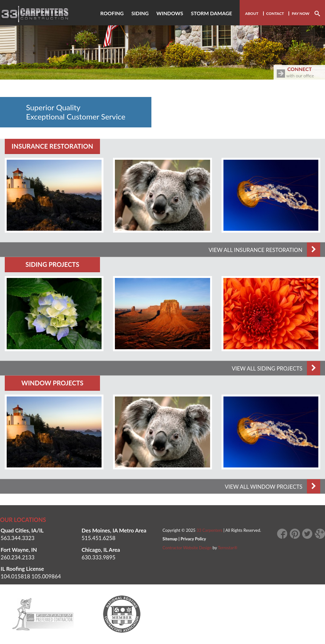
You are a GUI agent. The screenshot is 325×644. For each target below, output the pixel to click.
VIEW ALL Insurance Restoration (264, 250)
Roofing (112, 13)
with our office (301, 72)
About (252, 14)
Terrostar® (228, 548)
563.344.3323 (18, 538)
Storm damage (211, 13)
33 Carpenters (209, 530)
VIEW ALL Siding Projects (276, 368)
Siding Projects (52, 264)
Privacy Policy (193, 539)
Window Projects (52, 383)
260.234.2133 (18, 557)
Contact (275, 14)
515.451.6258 (99, 538)
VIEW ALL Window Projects (272, 487)
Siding (140, 13)
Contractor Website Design (187, 548)
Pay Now (301, 14)
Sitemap (170, 539)
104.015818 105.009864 (31, 576)
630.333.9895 (99, 557)
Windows (170, 13)
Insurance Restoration (53, 146)
